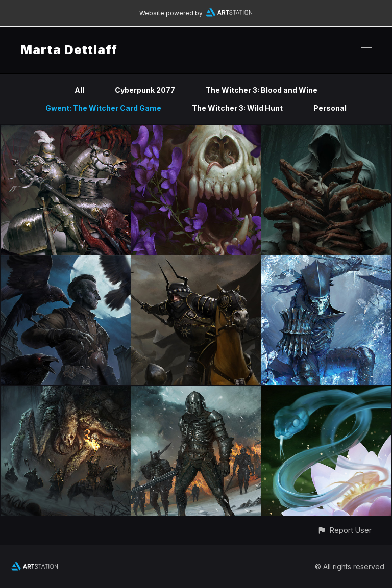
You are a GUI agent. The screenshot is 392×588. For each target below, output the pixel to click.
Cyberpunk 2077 (145, 90)
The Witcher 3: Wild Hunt (237, 108)
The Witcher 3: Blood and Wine (262, 90)
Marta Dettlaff (69, 50)
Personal (330, 108)
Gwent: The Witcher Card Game (103, 108)
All (79, 90)
